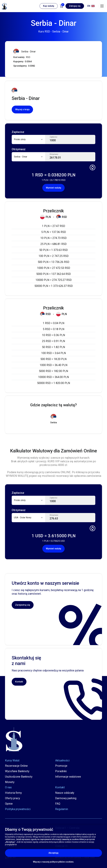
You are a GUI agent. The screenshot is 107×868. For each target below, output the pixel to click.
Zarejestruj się (23, 605)
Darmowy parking (66, 798)
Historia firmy (13, 793)
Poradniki (61, 771)
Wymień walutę (53, 188)
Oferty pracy (12, 798)
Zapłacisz (53, 137)
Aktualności (62, 760)
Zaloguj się (75, 6)
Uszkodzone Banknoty (19, 777)
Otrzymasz (54, 154)
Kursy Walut (12, 760)
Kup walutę (49, 6)
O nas (8, 787)
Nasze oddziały (65, 793)
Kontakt (19, 682)
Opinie (9, 804)
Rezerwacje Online (16, 766)
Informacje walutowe (68, 777)
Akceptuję (65, 853)
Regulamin (62, 809)
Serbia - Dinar (25, 52)
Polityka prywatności (18, 809)
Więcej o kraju (22, 109)
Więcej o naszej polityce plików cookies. (53, 862)
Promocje (61, 766)
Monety (10, 782)
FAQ (58, 804)
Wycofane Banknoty (17, 771)
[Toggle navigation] (102, 6)
